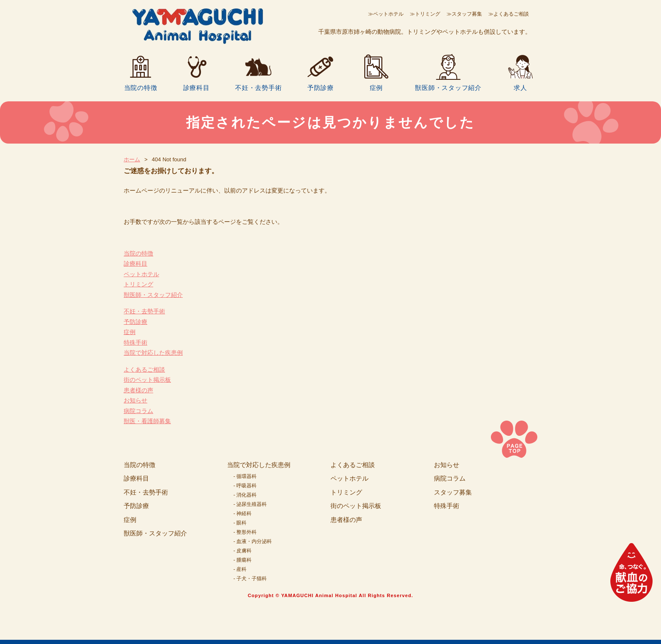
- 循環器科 (245, 476)
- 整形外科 (245, 532)
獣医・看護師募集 (147, 421)
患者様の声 (138, 390)
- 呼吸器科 (245, 486)
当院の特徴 (141, 87)
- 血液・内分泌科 (253, 541)
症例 (377, 87)
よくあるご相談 (144, 370)
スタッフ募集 (453, 492)
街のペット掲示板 (147, 380)
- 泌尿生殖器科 (250, 504)
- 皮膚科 (242, 551)
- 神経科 (242, 514)
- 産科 (240, 569)
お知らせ (135, 400)
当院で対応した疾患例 (153, 353)
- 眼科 (240, 523)
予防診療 (321, 87)
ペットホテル (141, 274)
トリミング (138, 284)
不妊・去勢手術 (258, 87)
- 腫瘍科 (242, 560)
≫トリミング (425, 14)
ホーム (132, 159)
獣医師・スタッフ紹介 (448, 87)
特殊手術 (135, 342)
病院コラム (138, 411)
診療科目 (196, 87)
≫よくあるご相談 (509, 14)
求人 (520, 87)
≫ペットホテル (386, 14)
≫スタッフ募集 (464, 14)
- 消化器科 (245, 495)
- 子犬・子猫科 (250, 579)
